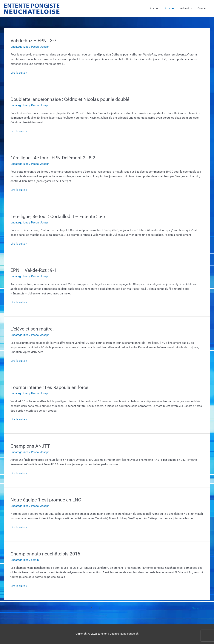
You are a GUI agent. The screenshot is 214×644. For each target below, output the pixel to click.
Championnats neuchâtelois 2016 (47, 554)
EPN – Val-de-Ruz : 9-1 (34, 270)
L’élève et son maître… (34, 329)
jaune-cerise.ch (129, 634)
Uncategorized (19, 47)
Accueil (155, 8)
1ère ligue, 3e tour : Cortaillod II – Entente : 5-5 (60, 216)
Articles (170, 8)
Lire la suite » (19, 73)
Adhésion (186, 8)
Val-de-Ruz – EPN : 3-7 (34, 41)
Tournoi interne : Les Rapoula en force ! (52, 387)
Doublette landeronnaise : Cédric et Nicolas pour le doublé (73, 99)
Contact (203, 8)
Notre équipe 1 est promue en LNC (48, 500)
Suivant (199, 608)
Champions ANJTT (31, 446)
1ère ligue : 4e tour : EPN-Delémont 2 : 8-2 (55, 158)
